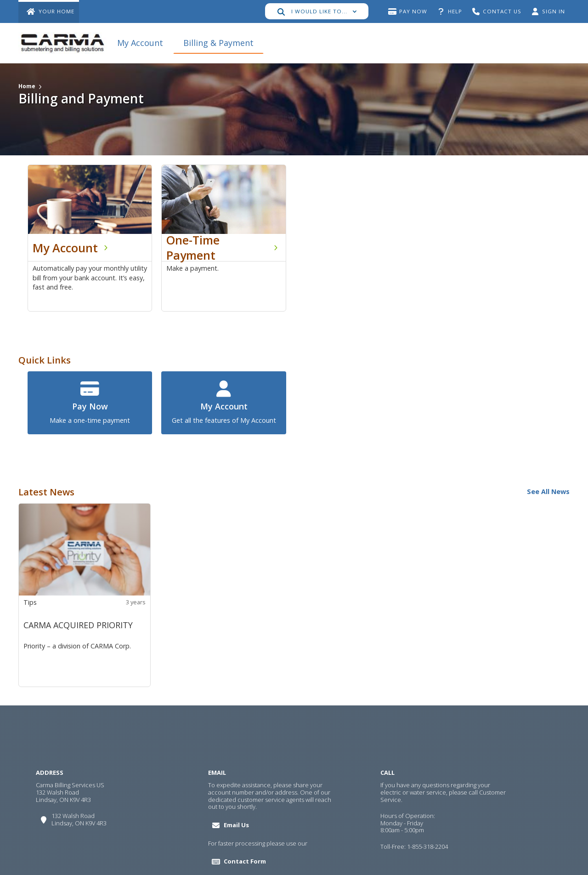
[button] (317, 11)
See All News (548, 491)
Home (27, 86)
